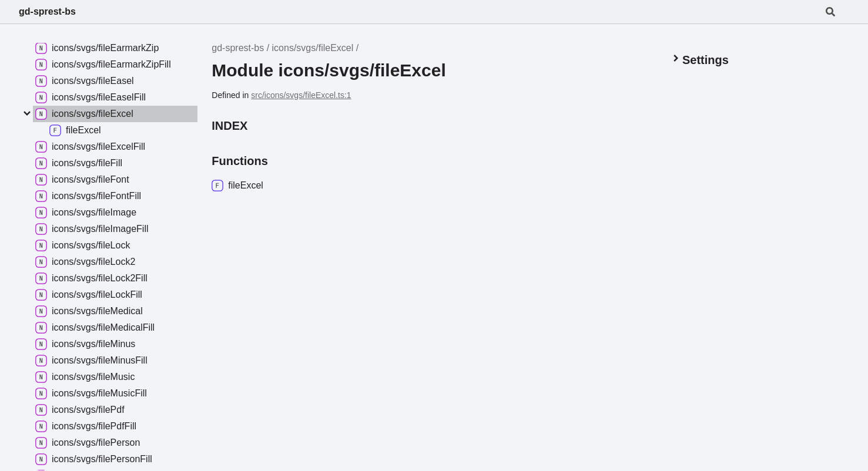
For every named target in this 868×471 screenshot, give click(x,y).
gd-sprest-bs (47, 11)
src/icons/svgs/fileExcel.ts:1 (301, 95)
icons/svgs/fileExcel (313, 48)
